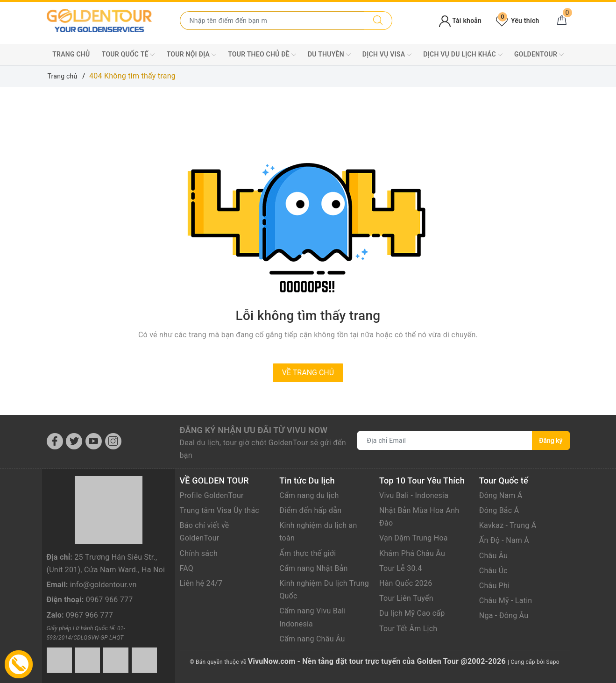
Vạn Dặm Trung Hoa (414, 538)
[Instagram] (113, 441)
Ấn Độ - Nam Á (504, 540)
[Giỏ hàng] (562, 21)
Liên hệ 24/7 (201, 583)
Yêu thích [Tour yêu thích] (517, 21)
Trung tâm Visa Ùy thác (219, 510)
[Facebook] (55, 441)
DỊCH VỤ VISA (387, 55)
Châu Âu (494, 556)
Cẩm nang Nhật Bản (313, 568)
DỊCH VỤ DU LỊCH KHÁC (463, 55)
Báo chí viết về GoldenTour (205, 532)
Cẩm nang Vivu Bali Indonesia (312, 617)
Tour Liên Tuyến (406, 598)
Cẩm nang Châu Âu (312, 639)
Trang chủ (71, 54)
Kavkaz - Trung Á (508, 525)
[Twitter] (74, 441)
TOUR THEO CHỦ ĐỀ (262, 55)
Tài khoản (460, 21)
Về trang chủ (308, 373)
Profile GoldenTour (212, 495)
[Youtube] (94, 441)
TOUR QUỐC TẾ (128, 55)
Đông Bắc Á (499, 510)
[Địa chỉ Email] (445, 441)
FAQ (187, 568)
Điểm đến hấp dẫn (310, 510)
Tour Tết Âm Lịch (408, 629)
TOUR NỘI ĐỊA (191, 55)
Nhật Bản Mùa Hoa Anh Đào (419, 517)
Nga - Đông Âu (504, 615)
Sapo (553, 662)
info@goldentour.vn (103, 585)
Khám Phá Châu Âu (412, 553)
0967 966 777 (110, 600)
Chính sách (199, 553)
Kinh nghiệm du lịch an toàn (318, 532)
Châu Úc (493, 571)
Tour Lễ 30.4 (400, 568)
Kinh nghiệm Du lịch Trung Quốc (324, 590)
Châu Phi (495, 586)
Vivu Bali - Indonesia (414, 495)
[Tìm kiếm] (378, 21)
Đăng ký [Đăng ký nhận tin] (551, 441)
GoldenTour (539, 55)
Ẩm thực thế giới (308, 553)
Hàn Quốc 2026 (406, 583)
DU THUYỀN (329, 55)
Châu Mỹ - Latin (506, 601)
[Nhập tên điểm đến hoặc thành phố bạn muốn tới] (272, 21)
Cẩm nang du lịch (309, 495)
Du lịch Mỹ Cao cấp (412, 613)
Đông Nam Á (501, 495)
